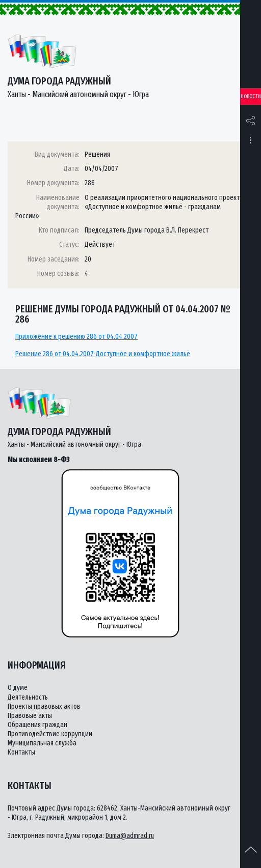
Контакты (21, 752)
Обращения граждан (37, 725)
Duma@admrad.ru (130, 836)
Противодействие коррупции (50, 734)
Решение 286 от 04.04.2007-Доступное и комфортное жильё (103, 354)
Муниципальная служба (42, 743)
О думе (18, 688)
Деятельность (28, 697)
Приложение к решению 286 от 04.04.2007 (76, 337)
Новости (251, 96)
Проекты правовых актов (44, 706)
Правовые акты (30, 716)
